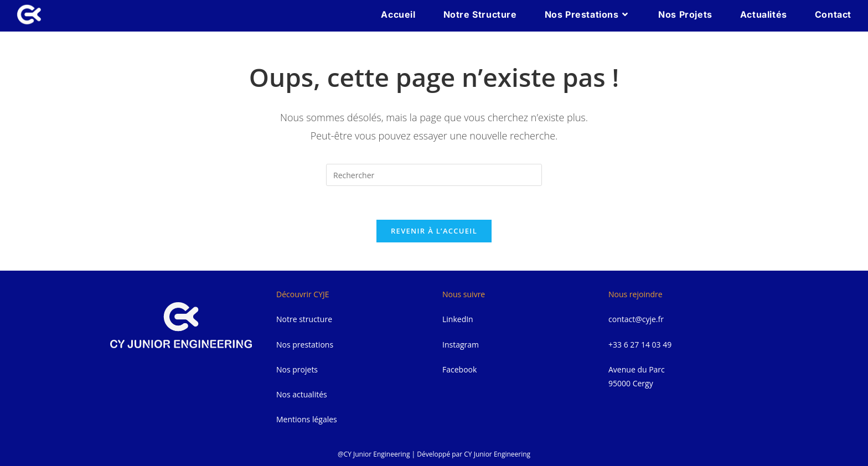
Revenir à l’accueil (434, 231)
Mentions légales (307, 419)
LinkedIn (458, 319)
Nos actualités (302, 394)
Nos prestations (305, 345)
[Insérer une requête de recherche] (434, 175)
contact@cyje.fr (636, 319)
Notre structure (304, 319)
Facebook (459, 369)
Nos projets (297, 369)
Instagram (461, 345)
